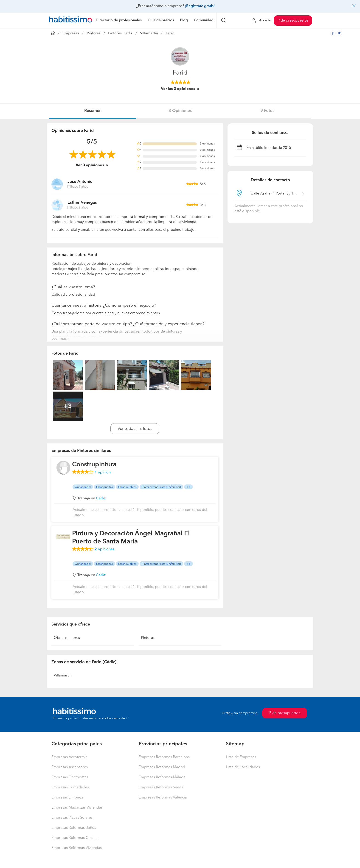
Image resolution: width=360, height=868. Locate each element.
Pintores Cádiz (120, 33)
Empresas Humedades (70, 787)
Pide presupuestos (293, 21)
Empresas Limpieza (67, 798)
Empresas (71, 33)
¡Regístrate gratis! (200, 6)
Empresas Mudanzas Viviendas (77, 808)
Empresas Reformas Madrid (162, 767)
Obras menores (67, 638)
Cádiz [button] (101, 498)
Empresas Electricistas (70, 777)
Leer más (59, 339)
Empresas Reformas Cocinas (75, 838)
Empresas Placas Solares (72, 818)
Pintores (94, 33)
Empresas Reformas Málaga (162, 777)
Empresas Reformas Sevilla (161, 787)
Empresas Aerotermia (70, 757)
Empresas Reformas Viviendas (77, 848)
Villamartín (149, 33)
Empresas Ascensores (70, 767)
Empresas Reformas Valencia (163, 798)
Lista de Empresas (241, 757)
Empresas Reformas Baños (74, 828)
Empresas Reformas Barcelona (164, 757)
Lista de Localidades (243, 767)
